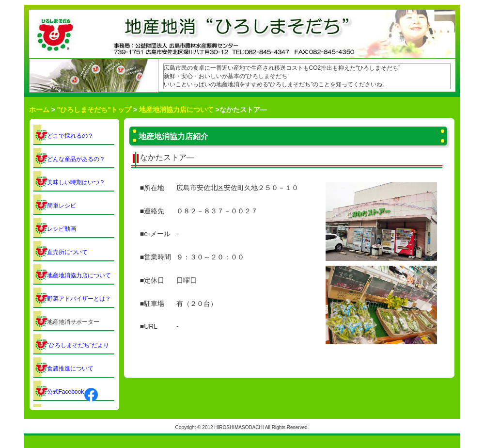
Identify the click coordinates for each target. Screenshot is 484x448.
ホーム (39, 110)
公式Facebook (73, 392)
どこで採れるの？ (70, 136)
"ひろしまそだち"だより (78, 345)
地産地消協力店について (176, 110)
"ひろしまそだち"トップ (94, 110)
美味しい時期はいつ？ (76, 182)
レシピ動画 (62, 229)
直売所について (67, 252)
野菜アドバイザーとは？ (79, 299)
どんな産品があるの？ (76, 159)
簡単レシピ (62, 206)
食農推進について (70, 368)
